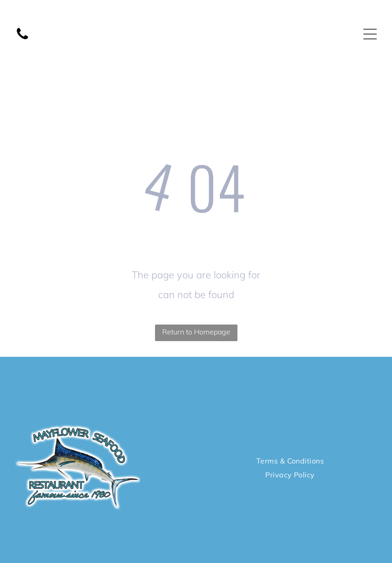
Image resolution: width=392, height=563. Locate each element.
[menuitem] (290, 461)
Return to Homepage (196, 332)
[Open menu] (370, 34)
